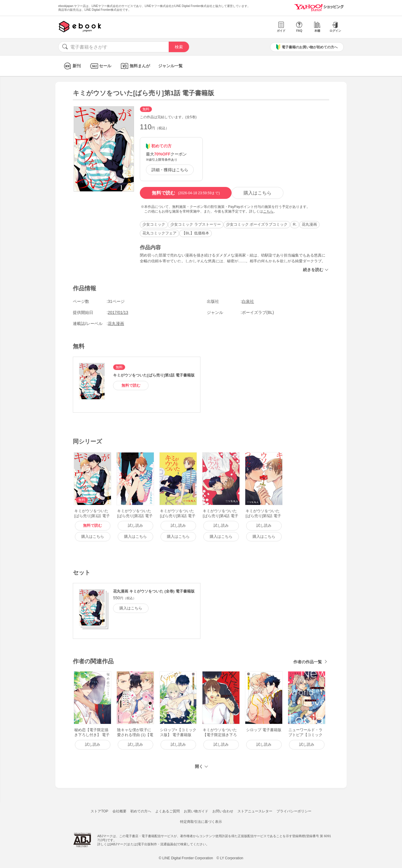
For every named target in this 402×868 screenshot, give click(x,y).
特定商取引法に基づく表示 (201, 822)
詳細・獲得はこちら (170, 170)
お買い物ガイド (196, 811)
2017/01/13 (118, 312)
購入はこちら (258, 193)
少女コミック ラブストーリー (196, 224)
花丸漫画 (309, 224)
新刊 (72, 66)
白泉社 (248, 301)
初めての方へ (141, 811)
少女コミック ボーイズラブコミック (257, 224)
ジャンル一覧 (170, 66)
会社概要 (119, 811)
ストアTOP (99, 811)
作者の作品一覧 (308, 662)
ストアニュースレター (255, 811)
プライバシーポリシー (294, 811)
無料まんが (135, 66)
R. (295, 224)
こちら (268, 211)
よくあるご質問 (167, 811)
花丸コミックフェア (159, 233)
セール (100, 66)
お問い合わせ (223, 811)
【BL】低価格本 (195, 233)
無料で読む (186, 193)
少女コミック (154, 224)
